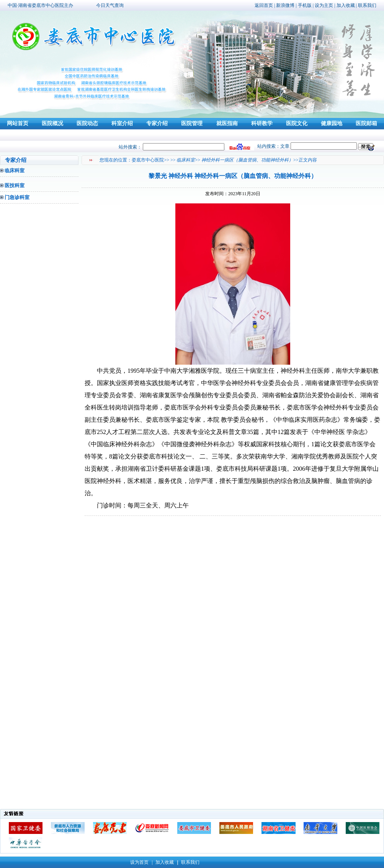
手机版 (305, 5)
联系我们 (367, 5)
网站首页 (18, 123)
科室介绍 (122, 123)
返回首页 (264, 5)
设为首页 (139, 862)
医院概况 (52, 123)
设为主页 (324, 5)
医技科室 (15, 185)
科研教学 (262, 123)
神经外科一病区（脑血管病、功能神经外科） (247, 160)
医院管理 (192, 123)
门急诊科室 (17, 197)
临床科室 (15, 170)
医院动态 (87, 123)
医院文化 (297, 123)
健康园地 (332, 123)
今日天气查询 (110, 5)
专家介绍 (157, 123)
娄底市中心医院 (148, 160)
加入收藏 (346, 5)
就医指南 (227, 123)
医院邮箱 (366, 123)
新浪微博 (285, 5)
